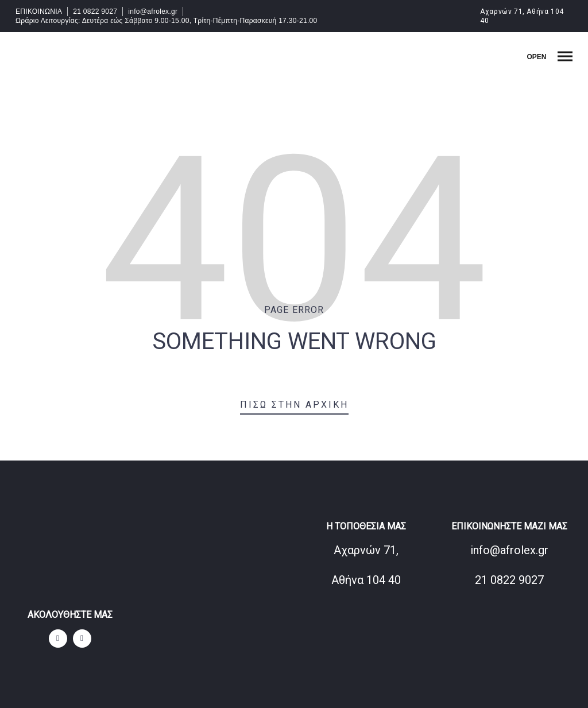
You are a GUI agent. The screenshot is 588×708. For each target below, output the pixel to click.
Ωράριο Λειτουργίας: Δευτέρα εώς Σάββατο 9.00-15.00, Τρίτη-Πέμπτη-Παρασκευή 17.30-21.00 (167, 21)
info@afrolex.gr (153, 11)
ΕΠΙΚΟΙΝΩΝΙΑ (39, 11)
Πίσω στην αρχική (294, 405)
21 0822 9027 (95, 11)
